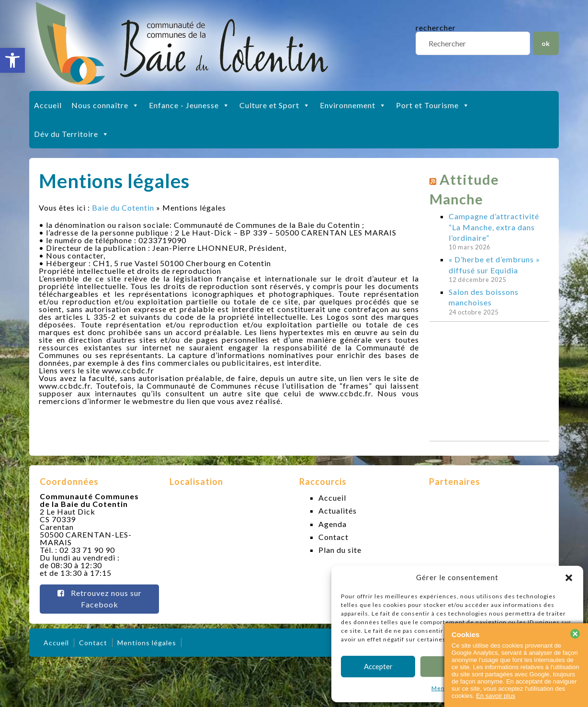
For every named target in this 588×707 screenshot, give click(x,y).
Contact (334, 537)
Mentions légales (147, 643)
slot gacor (580, 5)
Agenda (333, 524)
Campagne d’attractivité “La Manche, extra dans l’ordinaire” (494, 227)
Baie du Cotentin (123, 208)
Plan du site (340, 550)
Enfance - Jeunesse (189, 105)
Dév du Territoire (72, 134)
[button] (12, 60)
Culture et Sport (275, 105)
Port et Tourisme (433, 105)
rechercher (436, 28)
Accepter (378, 666)
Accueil (48, 105)
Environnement (353, 105)
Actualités (338, 511)
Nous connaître (105, 105)
